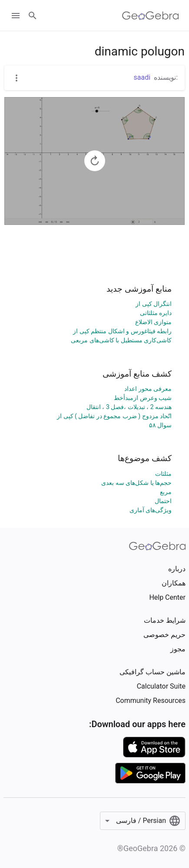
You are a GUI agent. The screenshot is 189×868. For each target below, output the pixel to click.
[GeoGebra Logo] (151, 16)
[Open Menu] (16, 16)
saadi (142, 77)
